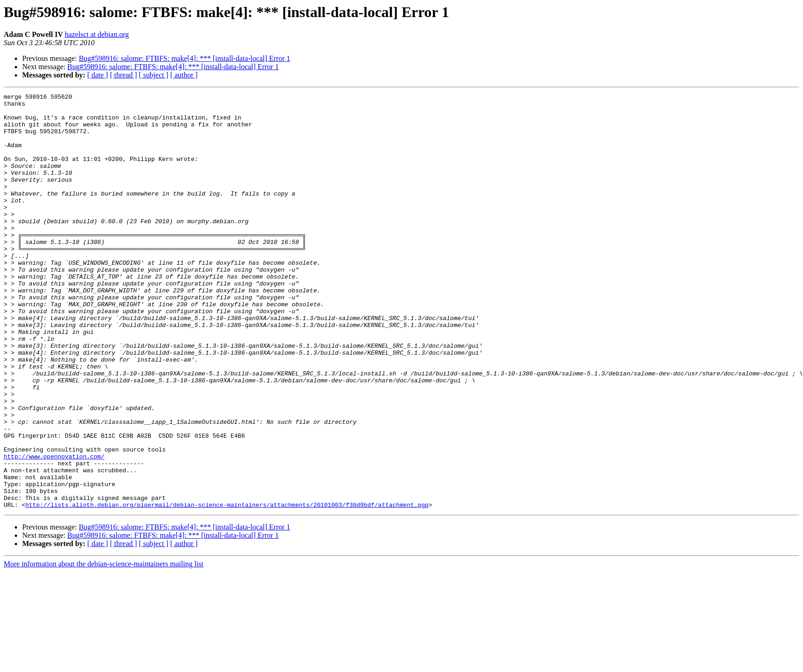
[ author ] (184, 75)
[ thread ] (123, 75)
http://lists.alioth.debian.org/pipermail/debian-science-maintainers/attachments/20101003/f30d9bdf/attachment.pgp (227, 588)
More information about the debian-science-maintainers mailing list (104, 647)
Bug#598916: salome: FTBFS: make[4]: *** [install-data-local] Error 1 (185, 58)
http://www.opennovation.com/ (54, 529)
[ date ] (98, 75)
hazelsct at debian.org (97, 34)
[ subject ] (154, 75)
